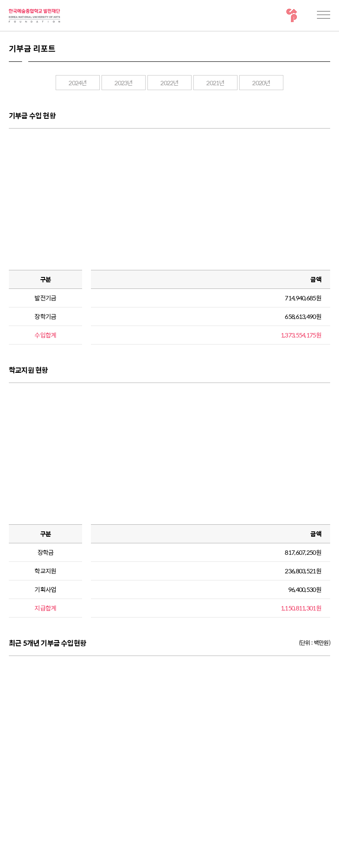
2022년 (169, 83)
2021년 (215, 83)
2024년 (78, 83)
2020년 (261, 83)
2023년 (124, 83)
